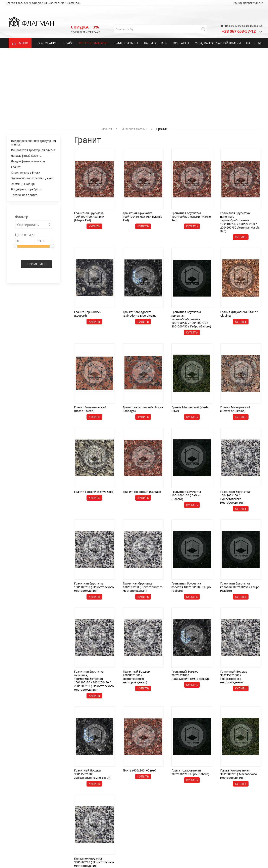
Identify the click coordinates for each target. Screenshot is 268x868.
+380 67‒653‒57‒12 (199, 836)
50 (254, 789)
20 (250, 789)
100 (258, 789)
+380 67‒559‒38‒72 (199, 841)
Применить (36, 176)
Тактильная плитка (24, 107)
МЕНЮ (20, 30)
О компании (47, 30)
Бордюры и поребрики (26, 102)
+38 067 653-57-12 (242, 18)
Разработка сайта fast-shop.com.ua (30, 858)
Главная (106, 41)
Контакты (181, 30)
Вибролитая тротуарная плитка (33, 62)
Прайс (68, 30)
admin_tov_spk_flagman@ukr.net (209, 827)
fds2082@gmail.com (199, 822)
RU (260, 30)
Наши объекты (156, 30)
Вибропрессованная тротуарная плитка (33, 55)
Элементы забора (23, 96)
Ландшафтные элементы (28, 74)
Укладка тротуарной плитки (218, 30)
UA (248, 30)
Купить (94, 139)
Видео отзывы (126, 30)
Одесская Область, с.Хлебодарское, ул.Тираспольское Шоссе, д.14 (212, 812)
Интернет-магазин (94, 30)
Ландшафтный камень (26, 68)
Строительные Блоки (26, 85)
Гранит (16, 79)
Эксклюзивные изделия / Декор (32, 90)
